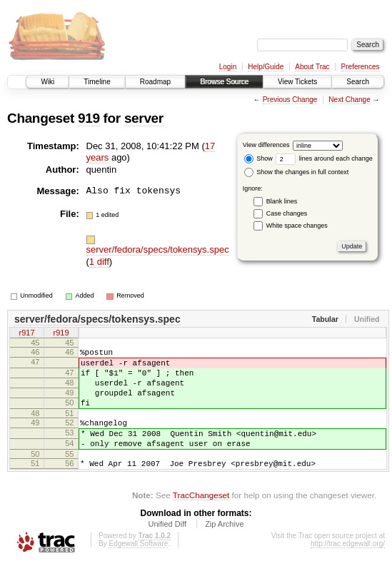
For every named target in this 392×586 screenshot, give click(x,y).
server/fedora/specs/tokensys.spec (158, 249)
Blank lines (282, 201)
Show (258, 158)
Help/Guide (266, 67)
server (144, 118)
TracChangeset (201, 519)
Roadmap (155, 82)
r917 (26, 334)
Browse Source (224, 82)
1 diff (99, 262)
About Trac (312, 67)
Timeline (97, 82)
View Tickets (297, 82)
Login (228, 67)
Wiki (47, 82)
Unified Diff (167, 547)
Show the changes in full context (297, 172)
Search (358, 82)
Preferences (361, 67)
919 (89, 118)
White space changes (297, 226)
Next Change (349, 100)
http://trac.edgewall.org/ (348, 567)
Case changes (287, 213)
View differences (266, 145)
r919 (61, 334)
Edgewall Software (138, 567)
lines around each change (324, 158)
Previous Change (290, 100)
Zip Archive (224, 547)
